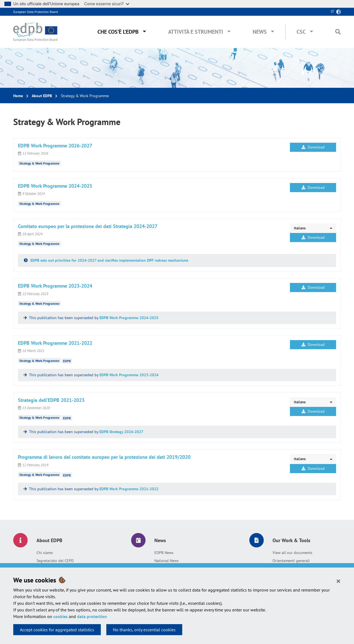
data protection (92, 616)
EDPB (67, 361)
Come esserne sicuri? (107, 4)
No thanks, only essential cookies (144, 630)
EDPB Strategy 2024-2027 (121, 432)
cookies (60, 616)
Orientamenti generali (291, 561)
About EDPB (42, 96)
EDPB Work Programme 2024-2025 (129, 318)
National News (167, 561)
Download (313, 147)
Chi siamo (45, 553)
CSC (301, 32)
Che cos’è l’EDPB (118, 32)
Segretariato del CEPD (55, 561)
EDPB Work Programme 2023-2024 (129, 375)
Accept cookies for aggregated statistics (57, 630)
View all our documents (292, 553)
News (260, 32)
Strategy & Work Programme (39, 163)
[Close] (338, 581)
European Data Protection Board (35, 12)
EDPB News (164, 553)
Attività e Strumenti (196, 32)
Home (18, 96)
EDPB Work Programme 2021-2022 (129, 489)
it (332, 12)
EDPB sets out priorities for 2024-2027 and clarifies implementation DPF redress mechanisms (109, 260)
